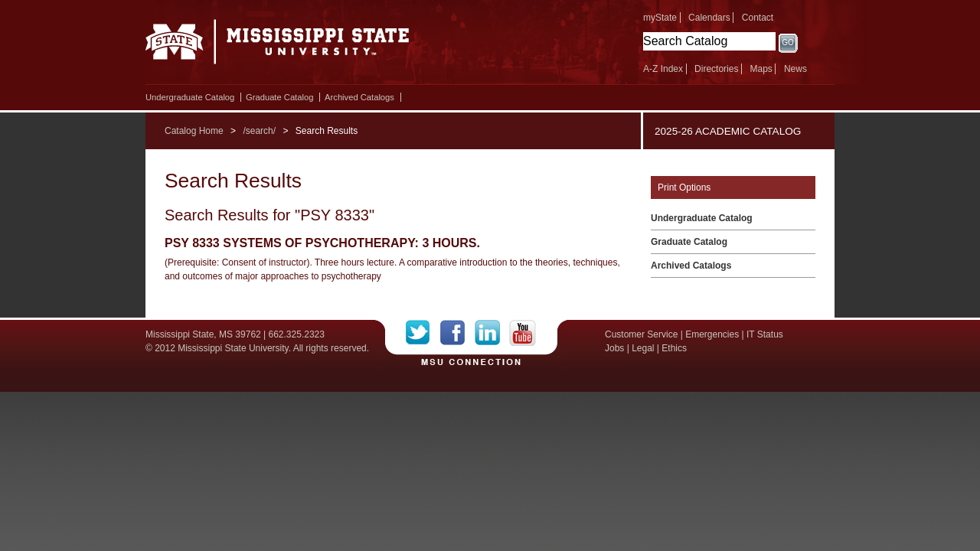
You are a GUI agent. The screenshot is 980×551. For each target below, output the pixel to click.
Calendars (709, 18)
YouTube (523, 333)
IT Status (765, 334)
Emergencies (712, 334)
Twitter (423, 333)
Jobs (614, 348)
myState (660, 18)
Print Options (684, 187)
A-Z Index (663, 69)
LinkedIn (492, 333)
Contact (758, 18)
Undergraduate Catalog (190, 97)
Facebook (457, 333)
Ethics (674, 348)
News (795, 69)
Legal (643, 348)
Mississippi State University (278, 46)
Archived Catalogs (359, 97)
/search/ (259, 131)
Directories (716, 69)
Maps (761, 69)
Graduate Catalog (279, 97)
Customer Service (641, 334)
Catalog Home (194, 131)
